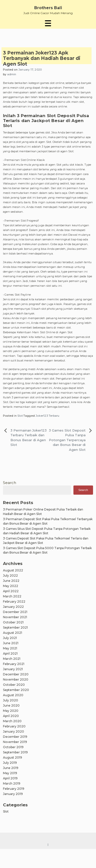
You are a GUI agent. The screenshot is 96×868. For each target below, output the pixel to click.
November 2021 (15, 617)
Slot (20, 416)
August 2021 (13, 633)
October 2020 (14, 685)
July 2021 (10, 638)
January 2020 (14, 731)
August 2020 (13, 695)
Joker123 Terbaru (47, 416)
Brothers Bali (48, 8)
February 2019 (14, 789)
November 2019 (15, 742)
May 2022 (11, 586)
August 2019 (13, 757)
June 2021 (11, 643)
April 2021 (10, 653)
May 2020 (11, 711)
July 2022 (10, 575)
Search (10, 483)
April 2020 (11, 716)
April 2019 (10, 778)
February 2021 (14, 664)
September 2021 (15, 627)
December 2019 (15, 737)
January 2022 (13, 607)
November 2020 (16, 679)
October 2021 (13, 622)
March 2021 (12, 659)
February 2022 (14, 601)
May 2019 (10, 773)
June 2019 (11, 768)
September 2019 (15, 752)
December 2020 (16, 674)
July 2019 (10, 763)
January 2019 (13, 794)
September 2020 (16, 690)
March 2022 (12, 596)
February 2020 (14, 726)
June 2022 (11, 581)
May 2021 (10, 648)
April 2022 (11, 591)
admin (12, 74)
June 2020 (11, 705)
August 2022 (13, 570)
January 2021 (13, 669)
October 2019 (13, 747)
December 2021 (15, 612)
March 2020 (12, 721)
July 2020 (11, 700)
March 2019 (12, 783)
